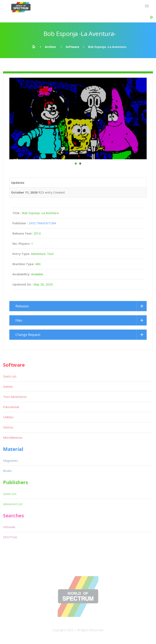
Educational (11, 407)
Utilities (8, 417)
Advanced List (13, 504)
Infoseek (9, 527)
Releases (22, 306)
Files (19, 320)
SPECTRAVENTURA (42, 223)
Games (8, 386)
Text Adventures (15, 397)
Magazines (11, 460)
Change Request (28, 335)
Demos (8, 427)
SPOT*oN (10, 537)
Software (72, 47)
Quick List (10, 376)
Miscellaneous (13, 437)
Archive (50, 47)
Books (7, 471)
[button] (151, 17)
